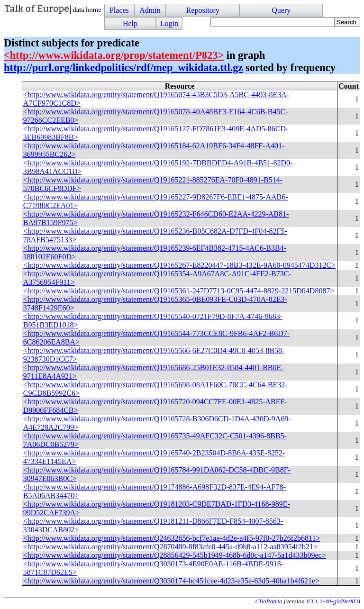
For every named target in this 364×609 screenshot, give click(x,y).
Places (119, 10)
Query (281, 10)
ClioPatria (269, 601)
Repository (203, 10)
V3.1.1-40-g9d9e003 (332, 601)
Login (169, 23)
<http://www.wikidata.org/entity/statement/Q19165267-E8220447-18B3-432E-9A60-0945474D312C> (179, 265)
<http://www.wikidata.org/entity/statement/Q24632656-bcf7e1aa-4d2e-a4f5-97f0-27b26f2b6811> (172, 538)
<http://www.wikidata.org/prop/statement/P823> (114, 55)
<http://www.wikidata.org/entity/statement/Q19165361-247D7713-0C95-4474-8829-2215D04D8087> (179, 291)
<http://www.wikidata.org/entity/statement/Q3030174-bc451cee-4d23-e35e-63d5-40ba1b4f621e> (171, 581)
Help (130, 23)
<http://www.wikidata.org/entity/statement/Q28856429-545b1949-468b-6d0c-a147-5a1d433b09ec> (175, 555)
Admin (150, 10)
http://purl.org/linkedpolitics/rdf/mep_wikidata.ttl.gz (123, 68)
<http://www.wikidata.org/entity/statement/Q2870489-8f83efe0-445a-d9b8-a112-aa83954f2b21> (170, 547)
